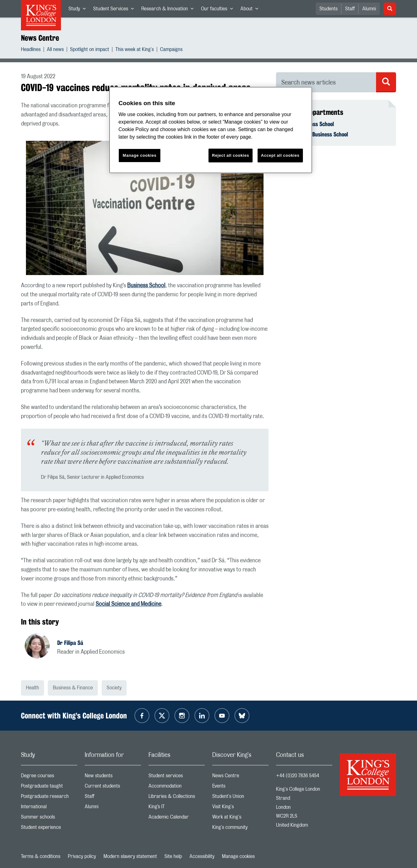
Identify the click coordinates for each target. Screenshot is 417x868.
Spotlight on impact (90, 50)
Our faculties (219, 10)
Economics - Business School (316, 134)
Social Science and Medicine (128, 604)
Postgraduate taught (49, 787)
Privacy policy (82, 856)
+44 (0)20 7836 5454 (298, 776)
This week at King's (135, 50)
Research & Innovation (169, 10)
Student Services (115, 10)
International (49, 808)
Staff (350, 9)
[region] (211, 130)
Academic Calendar (177, 818)
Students (329, 9)
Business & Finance (73, 688)
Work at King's (240, 818)
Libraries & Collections (177, 798)
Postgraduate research (49, 798)
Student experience (49, 829)
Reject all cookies (231, 155)
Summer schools (49, 818)
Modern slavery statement (130, 856)
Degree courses (49, 777)
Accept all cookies (280, 155)
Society (114, 688)
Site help (173, 856)
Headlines (31, 50)
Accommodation (177, 787)
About (251, 10)
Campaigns (171, 50)
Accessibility (202, 856)
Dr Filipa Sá (70, 643)
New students (113, 777)
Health (33, 688)
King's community (240, 829)
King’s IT (177, 808)
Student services (177, 777)
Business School (146, 286)
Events (240, 787)
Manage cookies (238, 856)
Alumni (369, 9)
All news (55, 50)
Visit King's (240, 808)
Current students (113, 787)
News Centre (40, 38)
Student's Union (240, 798)
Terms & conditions (41, 856)
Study (79, 10)
